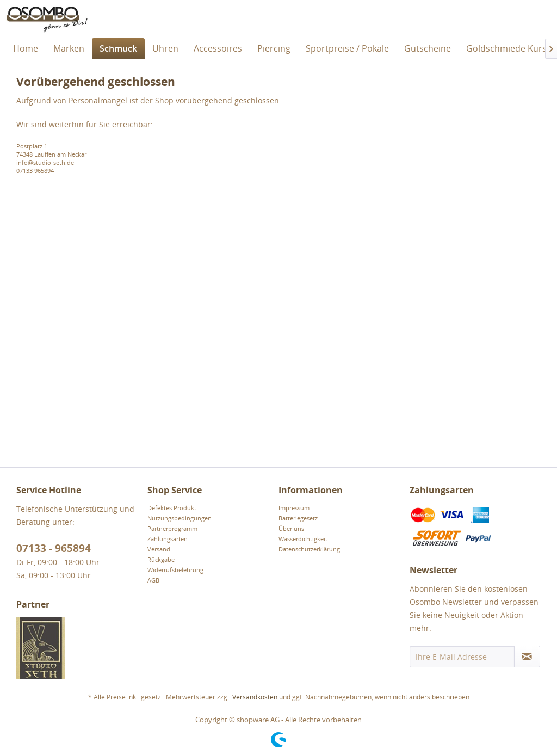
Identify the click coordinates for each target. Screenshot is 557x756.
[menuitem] (26, 48)
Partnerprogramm (172, 528)
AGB (153, 580)
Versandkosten (255, 697)
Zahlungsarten (168, 539)
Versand (159, 549)
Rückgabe (161, 559)
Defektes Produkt (172, 508)
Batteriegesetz (298, 518)
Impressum (294, 508)
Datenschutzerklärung (309, 549)
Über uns (291, 528)
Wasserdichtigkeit (303, 539)
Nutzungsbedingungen (180, 518)
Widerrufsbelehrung (175, 570)
